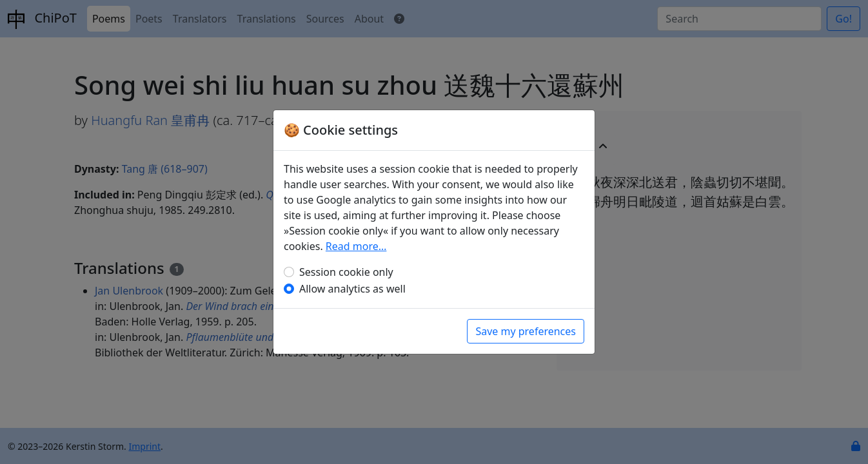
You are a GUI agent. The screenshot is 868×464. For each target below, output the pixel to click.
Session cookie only (346, 272)
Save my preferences (526, 331)
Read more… (356, 246)
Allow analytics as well (352, 289)
